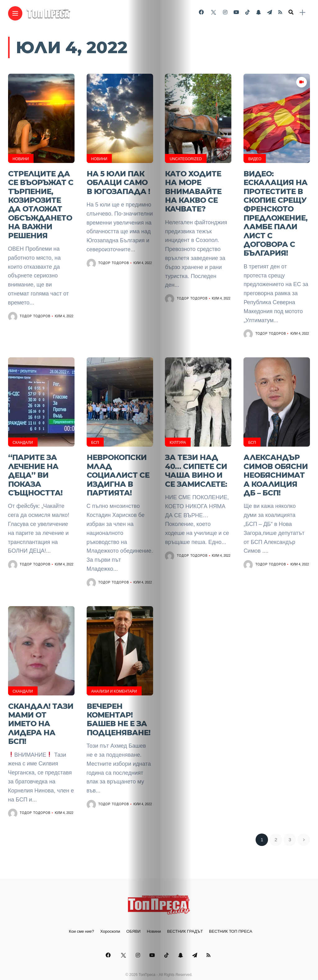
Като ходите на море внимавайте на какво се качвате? (193, 190)
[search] (291, 12)
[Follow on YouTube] (236, 12)
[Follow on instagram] (225, 12)
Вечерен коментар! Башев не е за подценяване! (118, 708)
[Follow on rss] (280, 12)
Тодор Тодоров (35, 311)
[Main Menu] (15, 14)
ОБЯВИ (134, 919)
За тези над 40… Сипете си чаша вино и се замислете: (196, 463)
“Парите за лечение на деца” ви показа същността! (35, 467)
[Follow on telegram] (270, 12)
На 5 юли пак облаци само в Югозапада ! (118, 181)
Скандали (23, 436)
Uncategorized (186, 159)
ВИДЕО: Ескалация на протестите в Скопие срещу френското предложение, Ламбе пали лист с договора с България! (275, 210)
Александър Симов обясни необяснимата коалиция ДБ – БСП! (276, 467)
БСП (95, 436)
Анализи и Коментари (114, 682)
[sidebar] (302, 13)
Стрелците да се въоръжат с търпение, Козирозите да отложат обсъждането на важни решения (41, 202)
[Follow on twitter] (213, 12)
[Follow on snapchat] (258, 12)
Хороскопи (110, 919)
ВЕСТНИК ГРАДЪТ (185, 919)
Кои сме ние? (82, 919)
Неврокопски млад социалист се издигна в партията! (118, 467)
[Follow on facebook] (201, 12)
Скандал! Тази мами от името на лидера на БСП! (41, 713)
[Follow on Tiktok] (248, 12)
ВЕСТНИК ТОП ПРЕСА (231, 919)
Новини (21, 159)
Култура (178, 436)
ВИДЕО (255, 159)
